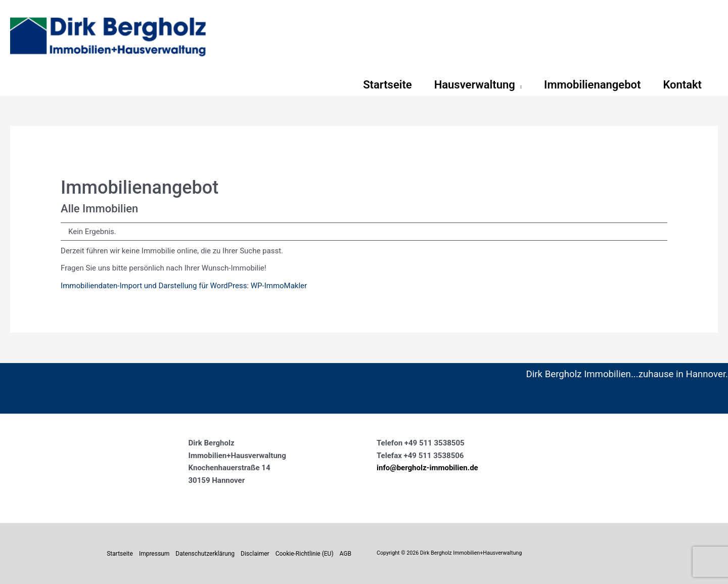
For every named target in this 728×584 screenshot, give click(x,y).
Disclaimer (255, 554)
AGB (346, 554)
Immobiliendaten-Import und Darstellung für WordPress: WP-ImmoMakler (184, 286)
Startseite (120, 554)
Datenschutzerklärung (205, 554)
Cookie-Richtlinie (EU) (305, 554)
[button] (518, 85)
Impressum (154, 554)
